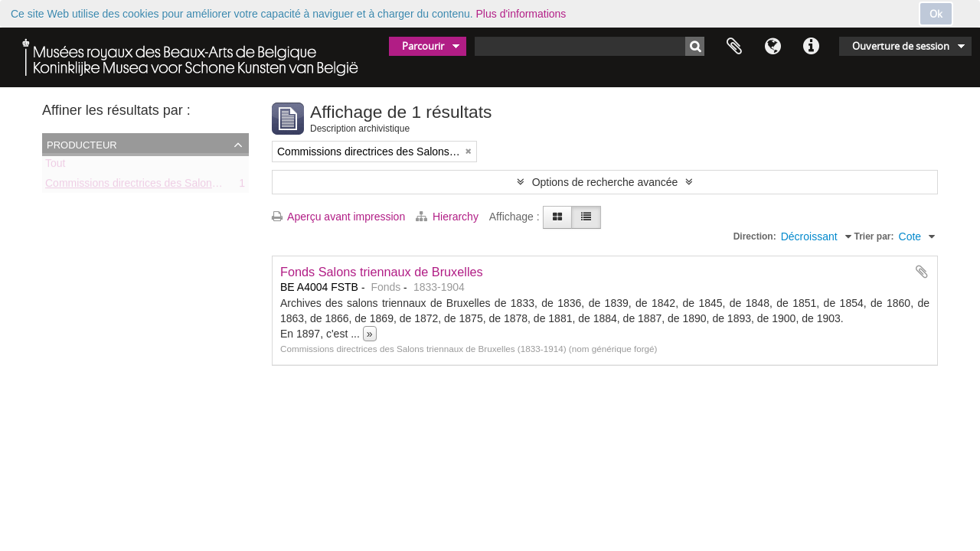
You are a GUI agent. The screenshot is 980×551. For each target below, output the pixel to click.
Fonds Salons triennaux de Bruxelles (382, 272)
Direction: (755, 236)
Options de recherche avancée (605, 182)
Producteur (82, 144)
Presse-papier (734, 47)
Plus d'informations (521, 14)
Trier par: (874, 236)
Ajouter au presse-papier (922, 272)
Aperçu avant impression (338, 217)
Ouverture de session (901, 46)
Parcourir (423, 46)
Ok (936, 14)
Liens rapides (811, 47)
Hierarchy (449, 217)
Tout (55, 166)
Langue (773, 47)
